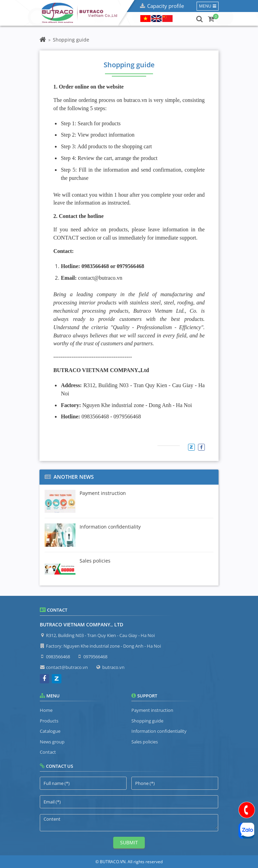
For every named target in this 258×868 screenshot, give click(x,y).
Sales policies (145, 742)
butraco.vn (113, 667)
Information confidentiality (159, 731)
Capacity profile (166, 6)
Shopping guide (147, 721)
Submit (129, 842)
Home (46, 710)
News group (52, 742)
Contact (48, 752)
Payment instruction (152, 710)
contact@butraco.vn (67, 667)
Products (49, 721)
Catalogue (50, 731)
